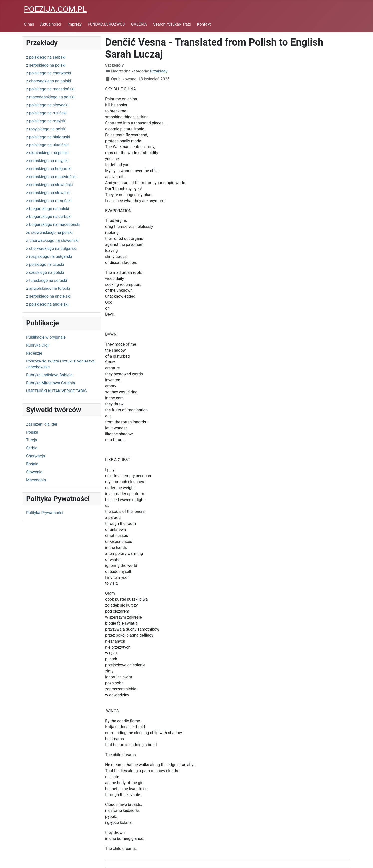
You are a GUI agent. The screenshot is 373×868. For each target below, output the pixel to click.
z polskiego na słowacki (47, 105)
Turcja (32, 440)
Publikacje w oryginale (46, 337)
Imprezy (74, 24)
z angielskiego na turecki (48, 288)
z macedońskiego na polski (50, 97)
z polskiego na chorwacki (48, 73)
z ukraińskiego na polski (47, 153)
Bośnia (32, 464)
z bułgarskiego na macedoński (53, 225)
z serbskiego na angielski (48, 296)
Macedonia (36, 480)
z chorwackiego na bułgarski (51, 249)
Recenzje (34, 353)
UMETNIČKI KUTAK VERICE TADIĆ (56, 391)
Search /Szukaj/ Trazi (172, 24)
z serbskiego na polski (46, 65)
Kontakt (204, 24)
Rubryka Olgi (37, 345)
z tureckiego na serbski (47, 280)
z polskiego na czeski (45, 264)
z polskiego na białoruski (48, 137)
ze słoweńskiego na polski (49, 233)
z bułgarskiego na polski (48, 209)
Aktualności (51, 24)
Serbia (32, 448)
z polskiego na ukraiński (47, 145)
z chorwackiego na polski (48, 81)
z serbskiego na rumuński (49, 201)
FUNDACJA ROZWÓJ (106, 24)
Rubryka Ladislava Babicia (49, 375)
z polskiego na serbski (46, 57)
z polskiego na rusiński (46, 113)
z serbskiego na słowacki (48, 193)
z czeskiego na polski (45, 272)
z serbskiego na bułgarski (49, 169)
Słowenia (34, 472)
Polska (32, 432)
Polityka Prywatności (45, 513)
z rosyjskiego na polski (46, 129)
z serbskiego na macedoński (51, 177)
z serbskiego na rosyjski (47, 161)
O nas (29, 24)
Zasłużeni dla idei (42, 424)
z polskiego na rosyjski (46, 121)
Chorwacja (36, 456)
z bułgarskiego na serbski (49, 217)
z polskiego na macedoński (50, 89)
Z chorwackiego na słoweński (52, 241)
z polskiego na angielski (47, 304)
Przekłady (159, 71)
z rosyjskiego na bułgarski (49, 256)
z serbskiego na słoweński (49, 185)
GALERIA (139, 24)
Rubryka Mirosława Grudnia (50, 383)
